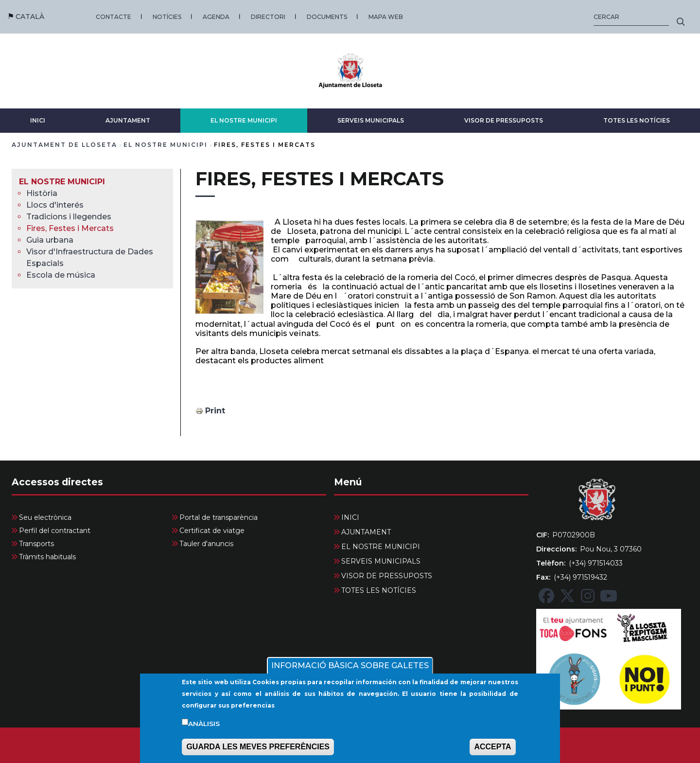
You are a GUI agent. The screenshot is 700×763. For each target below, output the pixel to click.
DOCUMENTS (327, 17)
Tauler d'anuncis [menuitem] (206, 544)
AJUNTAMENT (128, 120)
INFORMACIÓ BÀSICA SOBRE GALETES (350, 668)
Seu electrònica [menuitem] (45, 517)
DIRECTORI (268, 17)
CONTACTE (114, 17)
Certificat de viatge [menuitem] (212, 531)
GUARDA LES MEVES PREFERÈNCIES (258, 750)
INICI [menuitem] (350, 517)
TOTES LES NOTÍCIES (637, 120)
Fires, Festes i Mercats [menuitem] (70, 228)
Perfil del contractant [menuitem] (55, 531)
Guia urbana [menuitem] (50, 240)
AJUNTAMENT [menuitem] (366, 532)
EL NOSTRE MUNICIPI (244, 120)
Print (215, 411)
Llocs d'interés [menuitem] (55, 205)
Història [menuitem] (42, 193)
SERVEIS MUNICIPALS (371, 120)
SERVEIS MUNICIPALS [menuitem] (381, 561)
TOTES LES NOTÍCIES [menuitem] (379, 590)
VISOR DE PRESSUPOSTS (504, 120)
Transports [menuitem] (36, 544)
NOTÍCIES (167, 17)
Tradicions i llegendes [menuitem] (69, 217)
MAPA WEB (386, 17)
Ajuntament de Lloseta (64, 145)
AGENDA (216, 17)
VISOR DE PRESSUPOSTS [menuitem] (387, 576)
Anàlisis (204, 726)
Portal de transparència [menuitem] (219, 517)
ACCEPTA (492, 750)
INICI (38, 120)
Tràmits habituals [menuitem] (47, 557)
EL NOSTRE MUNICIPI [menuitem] (62, 182)
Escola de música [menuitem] (61, 275)
